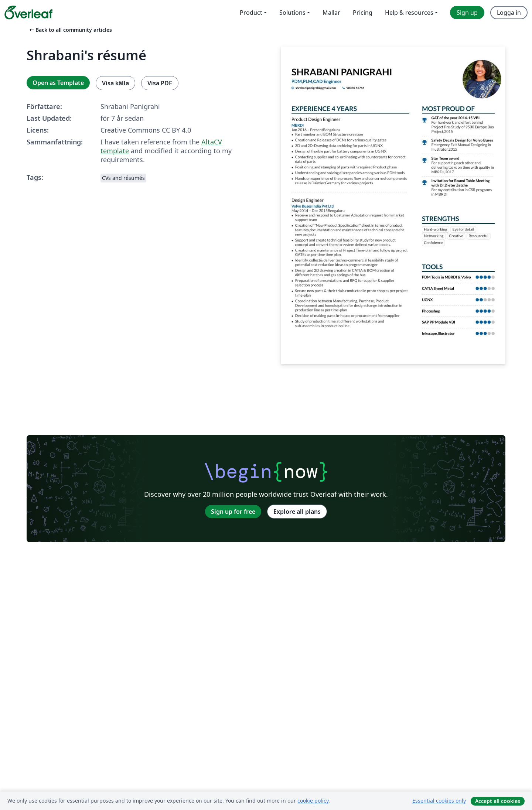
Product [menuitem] (251, 13)
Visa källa (115, 83)
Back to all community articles (70, 30)
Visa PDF (160, 83)
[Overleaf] (28, 13)
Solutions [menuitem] (292, 13)
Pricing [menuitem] (363, 13)
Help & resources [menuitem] (409, 13)
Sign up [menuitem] (467, 13)
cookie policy (313, 801)
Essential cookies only (439, 801)
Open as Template (58, 83)
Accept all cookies (498, 801)
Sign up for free (233, 512)
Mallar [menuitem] (331, 13)
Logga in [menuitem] (509, 13)
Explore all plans (297, 512)
